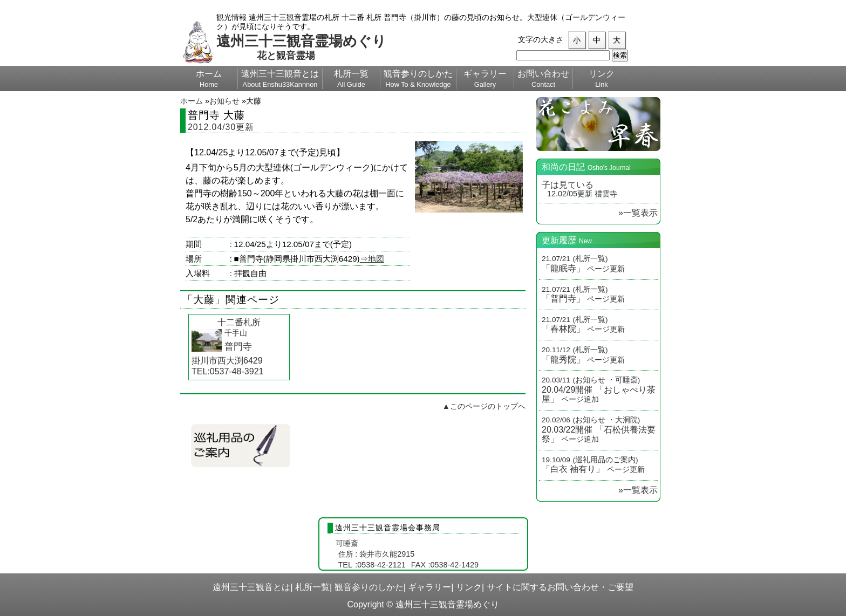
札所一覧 (312, 587)
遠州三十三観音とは (251, 587)
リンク (469, 587)
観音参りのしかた (369, 587)
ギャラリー (429, 587)
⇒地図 (372, 259)
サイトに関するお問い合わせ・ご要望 (560, 587)
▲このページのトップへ (484, 406)
